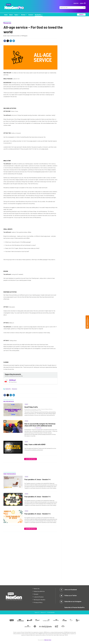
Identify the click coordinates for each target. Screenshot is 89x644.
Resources (7, 23)
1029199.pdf (12, 380)
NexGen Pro (8, 389)
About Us (37, 589)
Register (76, 3)
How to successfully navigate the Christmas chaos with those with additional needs (40, 425)
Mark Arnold (39, 428)
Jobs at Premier (39, 597)
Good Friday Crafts (31, 407)
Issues (26, 404)
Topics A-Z (37, 612)
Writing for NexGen (40, 600)
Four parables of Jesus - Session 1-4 (37, 479)
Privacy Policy (38, 602)
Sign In (82, 3)
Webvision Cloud (48, 640)
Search (84, 8)
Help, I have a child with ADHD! (35, 444)
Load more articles (30, 459)
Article (26, 421)
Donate (36, 594)
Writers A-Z (43, 612)
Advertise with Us (39, 591)
